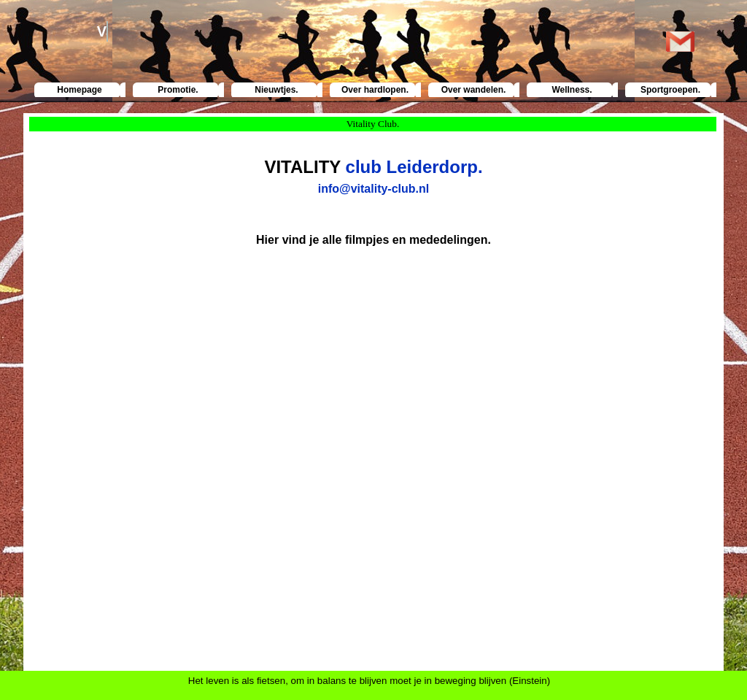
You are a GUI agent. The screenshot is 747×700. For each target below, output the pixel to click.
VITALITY (302, 167)
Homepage (79, 90)
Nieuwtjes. (276, 90)
